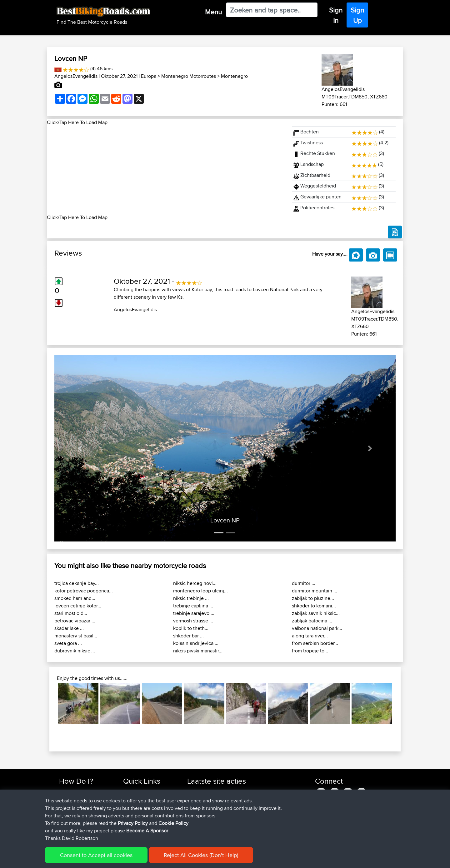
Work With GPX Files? (81, 806)
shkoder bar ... (188, 636)
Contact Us (134, 821)
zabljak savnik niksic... (316, 613)
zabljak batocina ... (312, 621)
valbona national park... (317, 628)
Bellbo (194, 806)
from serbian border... (315, 643)
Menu (213, 12)
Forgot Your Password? (83, 814)
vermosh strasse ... (193, 621)
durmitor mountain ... (315, 591)
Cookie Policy (174, 859)
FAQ (63, 829)
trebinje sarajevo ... (194, 613)
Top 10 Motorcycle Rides (148, 791)
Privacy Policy (143, 859)
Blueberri (197, 814)
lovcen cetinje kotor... (78, 606)
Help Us (131, 829)
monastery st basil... (76, 636)
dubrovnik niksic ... (75, 651)
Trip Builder (135, 806)
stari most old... (71, 613)
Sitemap (117, 859)
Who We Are (136, 814)
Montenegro (234, 76)
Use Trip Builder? (76, 799)
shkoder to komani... (314, 606)
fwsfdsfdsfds (201, 791)
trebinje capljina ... (193, 606)
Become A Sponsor (79, 821)
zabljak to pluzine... (313, 598)
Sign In (336, 15)
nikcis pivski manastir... (198, 651)
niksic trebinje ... (191, 598)
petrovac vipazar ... (75, 621)
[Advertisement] (166, 170)
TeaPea (195, 799)
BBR (256, 791)
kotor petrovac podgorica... (84, 591)
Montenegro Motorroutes (189, 76)
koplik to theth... (191, 628)
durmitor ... (304, 583)
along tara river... (310, 636)
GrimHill (196, 829)
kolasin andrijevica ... (196, 643)
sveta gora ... (68, 643)
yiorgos (195, 821)
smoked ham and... (75, 598)
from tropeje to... (310, 651)
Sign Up (357, 15)
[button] (80, 448)
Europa (149, 76)
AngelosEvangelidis (76, 76)
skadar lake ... (69, 628)
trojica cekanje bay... (77, 583)
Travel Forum (136, 799)
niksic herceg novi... (195, 583)
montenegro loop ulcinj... (200, 591)
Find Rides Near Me (79, 791)
